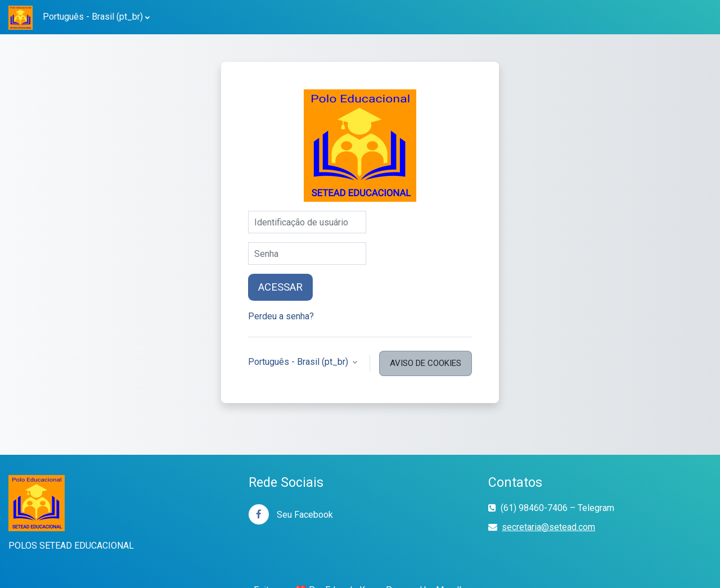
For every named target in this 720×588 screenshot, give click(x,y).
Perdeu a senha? (281, 316)
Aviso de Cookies (426, 363)
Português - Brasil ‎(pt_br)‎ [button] (299, 362)
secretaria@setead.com (548, 527)
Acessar (280, 287)
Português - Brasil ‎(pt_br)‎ (93, 17)
